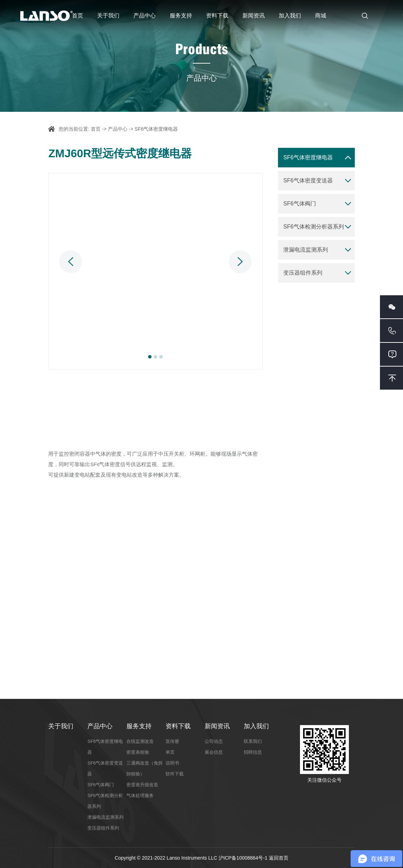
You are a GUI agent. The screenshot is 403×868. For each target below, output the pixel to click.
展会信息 (214, 752)
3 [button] (161, 357)
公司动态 (214, 741)
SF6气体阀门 (299, 204)
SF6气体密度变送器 (308, 180)
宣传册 (172, 741)
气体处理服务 (140, 795)
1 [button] (150, 357)
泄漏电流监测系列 (306, 250)
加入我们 (290, 16)
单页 (170, 752)
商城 (321, 16)
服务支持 (181, 16)
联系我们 (253, 741)
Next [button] (240, 262)
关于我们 (108, 16)
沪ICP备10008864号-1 (244, 858)
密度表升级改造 (142, 785)
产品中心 (145, 16)
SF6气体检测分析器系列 (313, 227)
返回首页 (279, 858)
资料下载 (217, 16)
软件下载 (175, 774)
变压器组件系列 (303, 273)
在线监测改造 (140, 741)
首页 (78, 16)
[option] (155, 271)
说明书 (172, 763)
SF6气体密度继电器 (156, 129)
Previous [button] (71, 262)
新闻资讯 (254, 16)
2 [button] (155, 357)
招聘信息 (253, 752)
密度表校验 (138, 752)
